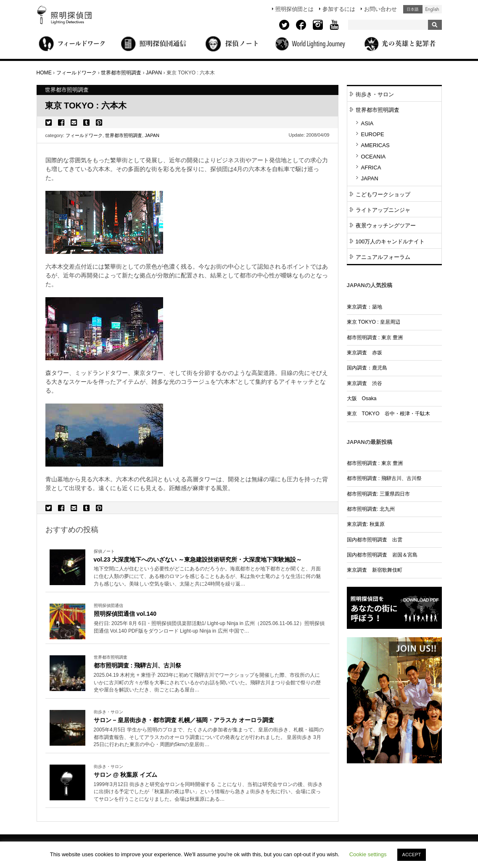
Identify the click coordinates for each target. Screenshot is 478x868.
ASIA (367, 123)
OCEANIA (374, 157)
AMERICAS (375, 145)
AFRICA (371, 168)
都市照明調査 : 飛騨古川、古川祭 (137, 665)
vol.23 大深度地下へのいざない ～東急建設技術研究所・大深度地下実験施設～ (198, 559)
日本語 (413, 9)
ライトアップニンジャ (383, 210)
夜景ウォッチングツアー (386, 226)
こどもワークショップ (383, 194)
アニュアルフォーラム (383, 257)
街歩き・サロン (375, 94)
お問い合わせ (380, 9)
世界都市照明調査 (124, 135)
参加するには (339, 9)
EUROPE (373, 134)
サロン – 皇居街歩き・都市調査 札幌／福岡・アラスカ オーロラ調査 (184, 720)
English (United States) (432, 9)
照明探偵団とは (294, 9)
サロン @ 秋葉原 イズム (125, 775)
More (209, 577)
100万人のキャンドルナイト (390, 241)
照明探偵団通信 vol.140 (125, 614)
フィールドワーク (84, 135)
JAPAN (152, 135)
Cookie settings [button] (368, 854)
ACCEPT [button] (412, 855)
